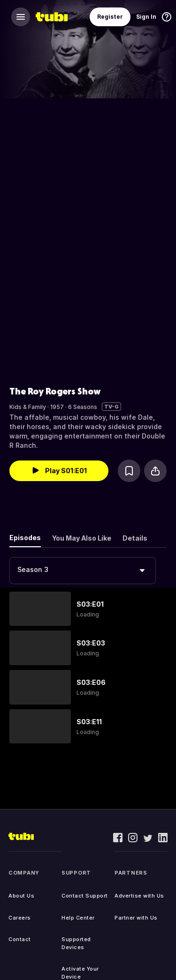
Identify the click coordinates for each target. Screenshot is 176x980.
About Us (21, 896)
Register (110, 17)
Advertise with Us (139, 896)
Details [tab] (135, 538)
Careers (20, 918)
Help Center (78, 918)
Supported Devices (76, 943)
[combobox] (83, 571)
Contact (20, 939)
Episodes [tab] (25, 538)
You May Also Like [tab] (82, 538)
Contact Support (85, 896)
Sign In (146, 17)
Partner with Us (136, 918)
